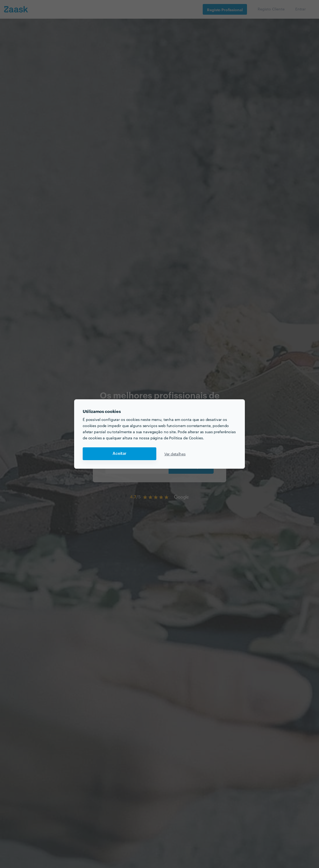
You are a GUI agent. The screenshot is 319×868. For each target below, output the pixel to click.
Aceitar (119, 454)
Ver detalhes (175, 454)
